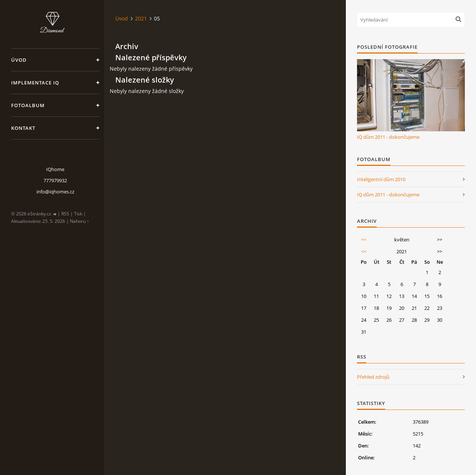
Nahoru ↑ (79, 221)
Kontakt (23, 128)
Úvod (19, 60)
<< (364, 240)
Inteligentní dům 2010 (381, 179)
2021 (141, 18)
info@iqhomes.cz (55, 192)
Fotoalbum (28, 105)
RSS (65, 214)
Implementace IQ (35, 83)
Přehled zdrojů (373, 377)
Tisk (78, 214)
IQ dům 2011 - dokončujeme (388, 137)
